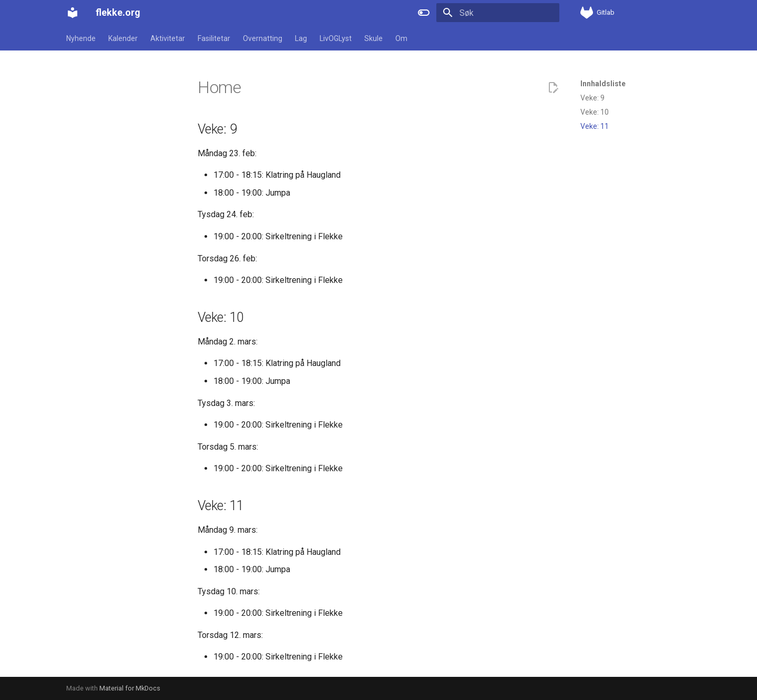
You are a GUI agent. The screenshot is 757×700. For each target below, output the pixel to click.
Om (401, 38)
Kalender (123, 38)
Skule (374, 38)
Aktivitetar (168, 38)
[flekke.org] (73, 13)
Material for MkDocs (130, 688)
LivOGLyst (336, 38)
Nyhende (81, 38)
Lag (301, 38)
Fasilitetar (214, 38)
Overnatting (263, 38)
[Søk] (498, 13)
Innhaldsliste (603, 84)
